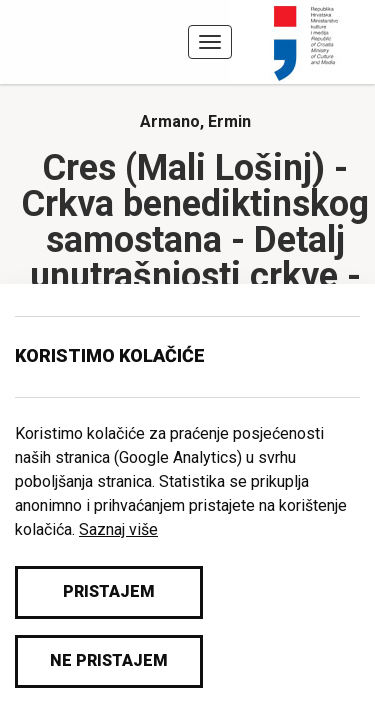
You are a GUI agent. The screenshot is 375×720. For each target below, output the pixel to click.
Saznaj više (118, 529)
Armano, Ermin (195, 121)
